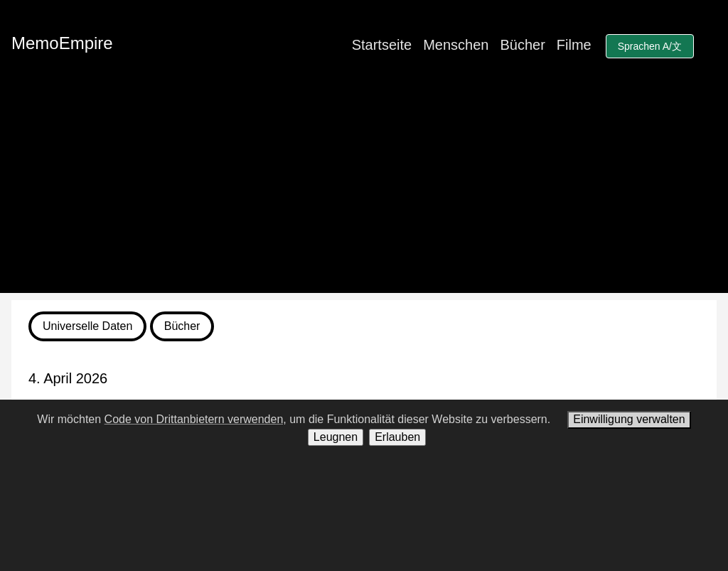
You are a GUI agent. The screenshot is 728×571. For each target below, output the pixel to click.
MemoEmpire (62, 43)
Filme (574, 45)
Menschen (456, 45)
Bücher (522, 45)
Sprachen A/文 (650, 46)
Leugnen (336, 437)
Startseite (382, 45)
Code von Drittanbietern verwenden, (196, 419)
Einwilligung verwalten (629, 419)
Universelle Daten (87, 326)
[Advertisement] (364, 193)
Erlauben (397, 437)
